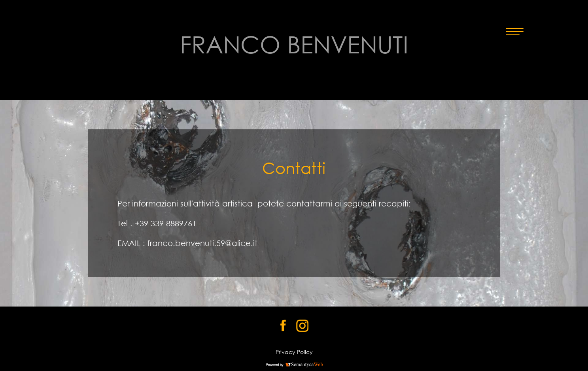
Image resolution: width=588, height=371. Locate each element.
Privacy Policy (294, 352)
